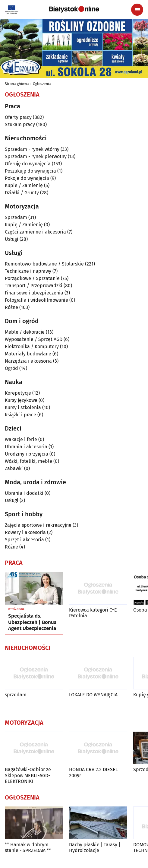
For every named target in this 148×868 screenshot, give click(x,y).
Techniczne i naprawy (28, 271)
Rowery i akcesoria (25, 532)
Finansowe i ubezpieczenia (34, 293)
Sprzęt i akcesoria (24, 540)
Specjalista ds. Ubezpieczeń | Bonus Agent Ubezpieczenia (32, 622)
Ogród (11, 368)
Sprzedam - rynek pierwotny (36, 156)
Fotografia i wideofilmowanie (36, 300)
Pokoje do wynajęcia (27, 178)
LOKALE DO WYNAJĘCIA (93, 695)
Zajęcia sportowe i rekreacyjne (38, 525)
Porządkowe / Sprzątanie (32, 278)
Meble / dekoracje (25, 332)
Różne (11, 307)
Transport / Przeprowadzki (34, 286)
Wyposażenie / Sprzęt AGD (34, 339)
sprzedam (16, 695)
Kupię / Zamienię (24, 185)
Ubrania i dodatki (24, 493)
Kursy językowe (21, 400)
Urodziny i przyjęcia (27, 454)
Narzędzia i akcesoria (28, 361)
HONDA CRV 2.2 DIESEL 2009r (93, 772)
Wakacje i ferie (21, 439)
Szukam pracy (20, 124)
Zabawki (14, 468)
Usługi (12, 239)
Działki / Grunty (22, 193)
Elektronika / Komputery (32, 347)
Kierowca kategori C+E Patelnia (93, 613)
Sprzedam (16, 217)
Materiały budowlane (28, 354)
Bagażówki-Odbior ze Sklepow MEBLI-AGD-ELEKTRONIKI (28, 775)
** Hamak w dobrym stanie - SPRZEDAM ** (28, 847)
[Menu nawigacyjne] (137, 10)
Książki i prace (20, 415)
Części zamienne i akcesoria (35, 232)
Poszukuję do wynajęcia (30, 171)
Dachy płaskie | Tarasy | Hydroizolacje (95, 847)
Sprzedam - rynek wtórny (32, 149)
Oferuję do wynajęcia (28, 164)
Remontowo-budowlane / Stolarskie (44, 264)
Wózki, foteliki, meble (28, 461)
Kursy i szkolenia (23, 407)
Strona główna (17, 84)
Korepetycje (18, 393)
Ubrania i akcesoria (26, 447)
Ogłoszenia (42, 84)
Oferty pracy (18, 117)
